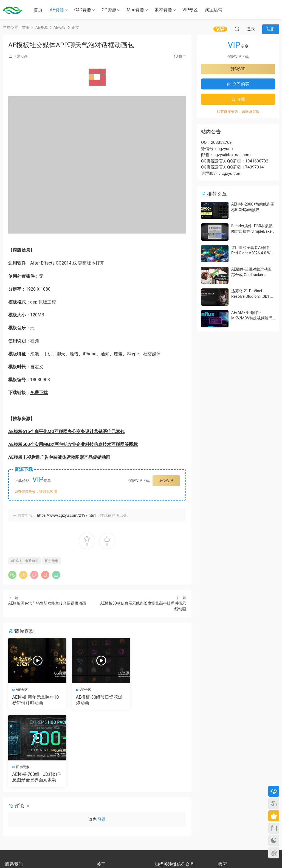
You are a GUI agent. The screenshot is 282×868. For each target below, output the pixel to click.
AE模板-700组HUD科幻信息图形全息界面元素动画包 (157, 700)
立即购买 (238, 84)
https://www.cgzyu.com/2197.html (66, 515)
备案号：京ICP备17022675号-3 (141, 855)
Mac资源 (135, 10)
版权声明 (103, 805)
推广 (182, 56)
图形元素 (52, 561)
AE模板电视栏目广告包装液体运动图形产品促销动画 (59, 457)
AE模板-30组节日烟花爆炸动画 (97, 700)
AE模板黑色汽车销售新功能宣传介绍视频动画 (47, 603)
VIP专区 (190, 10)
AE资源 (57, 10)
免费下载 (39, 393)
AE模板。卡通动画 (25, 561)
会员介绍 (103, 800)
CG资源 (109, 10)
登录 (102, 743)
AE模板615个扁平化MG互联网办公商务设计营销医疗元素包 (66, 432)
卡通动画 (21, 56)
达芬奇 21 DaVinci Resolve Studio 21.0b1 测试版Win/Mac (253, 296)
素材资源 (163, 10)
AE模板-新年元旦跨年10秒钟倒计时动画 (36, 700)
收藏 (238, 99)
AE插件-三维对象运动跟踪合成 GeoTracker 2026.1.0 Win (251, 275)
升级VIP (166, 481)
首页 (38, 10)
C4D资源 (83, 10)
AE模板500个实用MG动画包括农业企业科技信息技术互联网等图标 (73, 444)
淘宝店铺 (214, 10)
